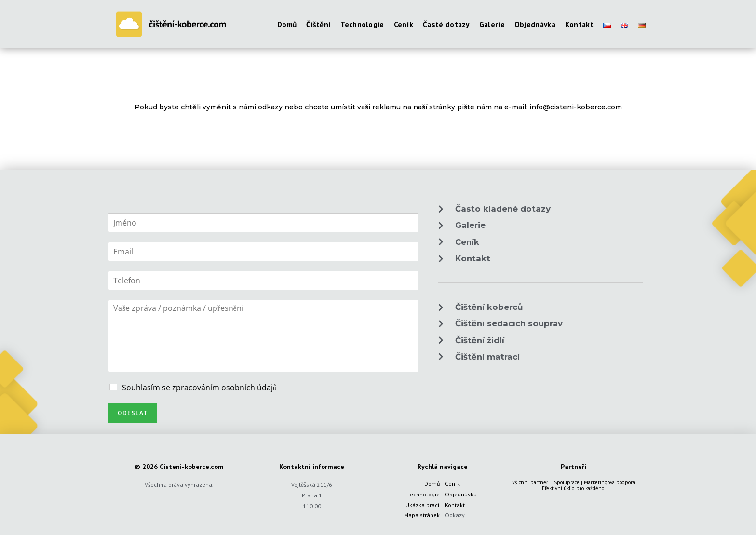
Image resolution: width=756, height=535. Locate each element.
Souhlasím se (199, 388)
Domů (432, 484)
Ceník (452, 484)
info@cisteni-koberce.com (576, 107)
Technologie (424, 494)
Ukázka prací (423, 505)
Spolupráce (567, 482)
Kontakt (455, 505)
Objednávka (461, 494)
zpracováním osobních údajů (224, 388)
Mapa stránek (422, 515)
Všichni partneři (531, 482)
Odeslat (133, 413)
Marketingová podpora (609, 482)
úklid (569, 488)
